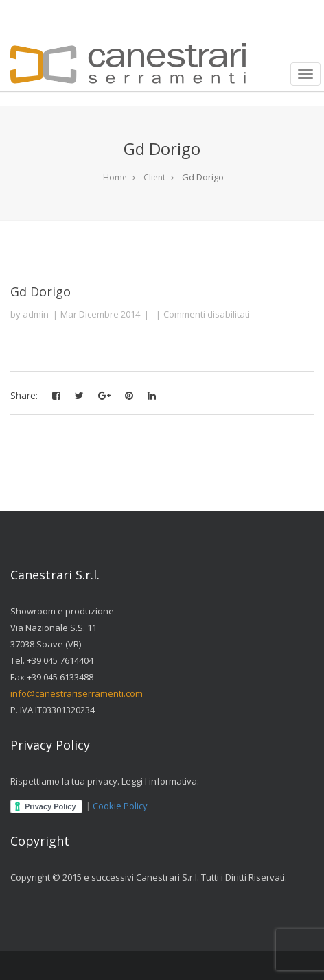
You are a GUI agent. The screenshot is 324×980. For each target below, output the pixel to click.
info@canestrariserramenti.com (77, 693)
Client (154, 177)
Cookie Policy (120, 806)
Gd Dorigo (40, 291)
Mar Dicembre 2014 (100, 314)
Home (115, 177)
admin (36, 314)
